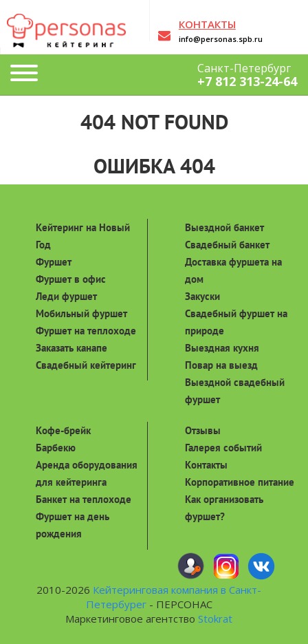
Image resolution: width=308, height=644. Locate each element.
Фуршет (54, 262)
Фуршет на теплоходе (86, 331)
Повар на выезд (221, 365)
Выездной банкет (224, 227)
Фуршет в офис (71, 279)
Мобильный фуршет (81, 313)
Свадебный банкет (227, 245)
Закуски (202, 296)
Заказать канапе (71, 348)
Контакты (206, 465)
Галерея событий (223, 448)
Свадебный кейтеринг (86, 365)
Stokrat (215, 619)
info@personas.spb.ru (221, 39)
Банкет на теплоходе (84, 499)
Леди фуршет (66, 296)
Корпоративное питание (240, 482)
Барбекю (56, 448)
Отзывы (203, 430)
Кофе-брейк (63, 430)
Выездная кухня (222, 348)
